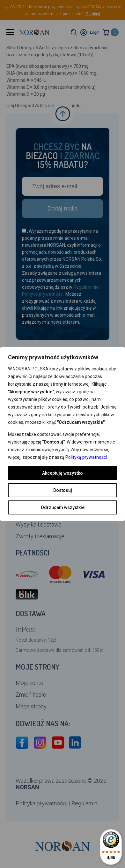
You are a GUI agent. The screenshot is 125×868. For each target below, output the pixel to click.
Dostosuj (63, 490)
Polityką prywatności (86, 457)
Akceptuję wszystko (62, 473)
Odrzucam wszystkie (63, 507)
